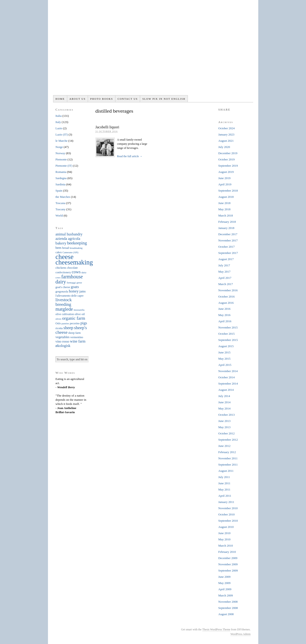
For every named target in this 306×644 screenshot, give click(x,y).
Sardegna (61, 178)
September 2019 (228, 166)
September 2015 (228, 340)
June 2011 (224, 483)
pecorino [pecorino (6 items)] (75, 323)
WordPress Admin (240, 634)
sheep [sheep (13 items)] (68, 328)
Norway (60, 153)
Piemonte (61, 159)
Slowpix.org (153, 50)
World (59, 215)
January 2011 (226, 502)
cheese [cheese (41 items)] (65, 257)
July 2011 (224, 477)
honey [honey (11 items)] (74, 291)
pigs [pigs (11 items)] (84, 323)
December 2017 (228, 234)
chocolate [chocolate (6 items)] (72, 268)
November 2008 (228, 602)
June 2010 (224, 533)
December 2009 (228, 558)
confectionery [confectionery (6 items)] (63, 272)
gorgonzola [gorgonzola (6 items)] (62, 292)
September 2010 (228, 521)
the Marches (63, 197)
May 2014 (224, 408)
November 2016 (228, 290)
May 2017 (224, 272)
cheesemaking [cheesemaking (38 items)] (74, 262)
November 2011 (228, 458)
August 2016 (226, 303)
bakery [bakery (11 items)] (61, 243)
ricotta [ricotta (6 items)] (59, 328)
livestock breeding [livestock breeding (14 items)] (64, 302)
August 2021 (226, 141)
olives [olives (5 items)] (58, 319)
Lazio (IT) (62, 134)
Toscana (60, 203)
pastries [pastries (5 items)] (65, 324)
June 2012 (224, 446)
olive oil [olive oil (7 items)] (80, 314)
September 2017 (228, 253)
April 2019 (225, 184)
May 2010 (224, 539)
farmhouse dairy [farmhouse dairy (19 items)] (69, 279)
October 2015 (227, 334)
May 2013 (224, 427)
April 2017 (225, 278)
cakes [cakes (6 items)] (59, 252)
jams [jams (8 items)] (82, 291)
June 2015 (224, 352)
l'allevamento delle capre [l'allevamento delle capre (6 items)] (70, 296)
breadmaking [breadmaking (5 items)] (76, 248)
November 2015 (228, 327)
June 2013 (224, 421)
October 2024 (227, 128)
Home (60, 99)
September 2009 (228, 570)
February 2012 (227, 452)
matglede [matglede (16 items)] (64, 309)
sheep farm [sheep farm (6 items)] (74, 333)
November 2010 (228, 508)
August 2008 (226, 614)
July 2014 (224, 396)
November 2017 (228, 240)
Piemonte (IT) (64, 166)
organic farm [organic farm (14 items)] (74, 318)
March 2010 (226, 546)
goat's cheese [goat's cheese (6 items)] (63, 287)
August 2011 (226, 471)
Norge (59, 147)
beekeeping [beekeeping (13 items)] (77, 243)
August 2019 (226, 172)
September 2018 (228, 191)
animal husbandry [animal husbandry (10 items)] (69, 234)
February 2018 (227, 222)
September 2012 (228, 440)
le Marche (62, 141)
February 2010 (227, 552)
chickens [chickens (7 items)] (61, 268)
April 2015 (225, 365)
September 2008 (228, 608)
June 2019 (224, 178)
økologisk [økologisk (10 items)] (63, 346)
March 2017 (226, 284)
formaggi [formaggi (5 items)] (71, 283)
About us (78, 99)
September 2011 (228, 465)
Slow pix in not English (164, 99)
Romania (61, 172)
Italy (58, 122)
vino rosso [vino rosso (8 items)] (62, 341)
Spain (59, 191)
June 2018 (224, 203)
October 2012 (227, 433)
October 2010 (227, 514)
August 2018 (226, 197)
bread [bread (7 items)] (65, 248)
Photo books (102, 99)
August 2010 (226, 527)
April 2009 (225, 589)
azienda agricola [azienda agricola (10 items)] (68, 239)
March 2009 (226, 595)
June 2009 (224, 577)
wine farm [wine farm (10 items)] (78, 341)
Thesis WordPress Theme (216, 629)
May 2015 (224, 359)
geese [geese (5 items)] (79, 283)
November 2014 (228, 371)
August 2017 (226, 259)
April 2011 (225, 496)
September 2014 (228, 384)
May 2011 (224, 489)
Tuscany (61, 209)
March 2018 (226, 215)
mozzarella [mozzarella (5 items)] (79, 310)
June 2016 (224, 309)
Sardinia (61, 184)
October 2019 (227, 159)
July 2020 (224, 147)
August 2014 (226, 390)
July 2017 (224, 265)
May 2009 (224, 583)
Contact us (128, 99)
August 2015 (226, 346)
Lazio (59, 128)
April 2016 (225, 321)
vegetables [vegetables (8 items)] (63, 337)
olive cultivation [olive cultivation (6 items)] (65, 314)
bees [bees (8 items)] (59, 248)
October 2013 (227, 415)
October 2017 (227, 247)
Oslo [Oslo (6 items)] (58, 323)
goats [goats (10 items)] (75, 287)
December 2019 (228, 153)
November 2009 (228, 564)
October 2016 (227, 296)
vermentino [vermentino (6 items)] (77, 337)
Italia (59, 116)
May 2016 (224, 315)
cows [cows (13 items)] (76, 272)
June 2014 (224, 402)
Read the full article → (130, 156)
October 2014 (227, 377)
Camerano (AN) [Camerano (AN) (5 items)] (70, 252)
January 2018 (226, 228)
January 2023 (226, 134)
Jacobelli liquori (107, 127)
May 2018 (224, 209)
